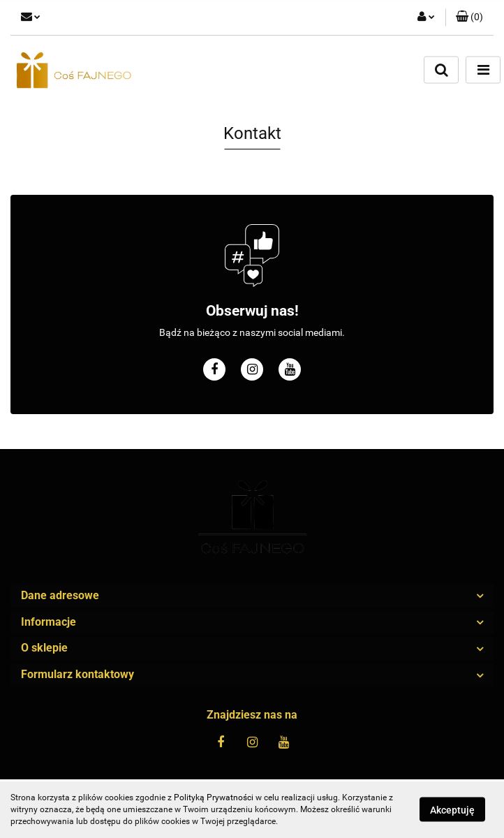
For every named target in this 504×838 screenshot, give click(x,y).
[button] (469, 17)
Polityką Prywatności (214, 797)
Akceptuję (452, 810)
